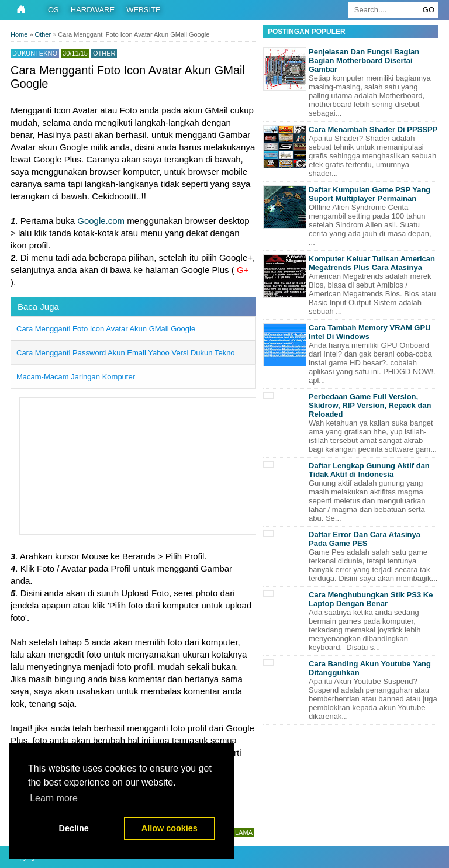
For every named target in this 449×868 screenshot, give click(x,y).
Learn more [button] (54, 798)
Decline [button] (74, 828)
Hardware (93, 10)
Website (144, 10)
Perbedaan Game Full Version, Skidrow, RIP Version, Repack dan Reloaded (370, 405)
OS (53, 10)
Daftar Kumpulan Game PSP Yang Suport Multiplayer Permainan (369, 194)
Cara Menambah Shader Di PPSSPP (373, 129)
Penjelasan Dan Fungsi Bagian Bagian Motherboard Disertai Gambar (364, 60)
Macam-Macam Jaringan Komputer (76, 377)
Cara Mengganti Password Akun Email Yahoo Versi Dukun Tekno (126, 353)
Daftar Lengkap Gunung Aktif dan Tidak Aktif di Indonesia (369, 470)
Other (104, 53)
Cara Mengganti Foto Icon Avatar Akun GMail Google (106, 329)
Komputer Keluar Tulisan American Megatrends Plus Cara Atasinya (372, 263)
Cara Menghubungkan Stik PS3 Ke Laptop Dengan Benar (371, 599)
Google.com (101, 221)
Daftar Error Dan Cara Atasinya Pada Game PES (365, 539)
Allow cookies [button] (170, 828)
